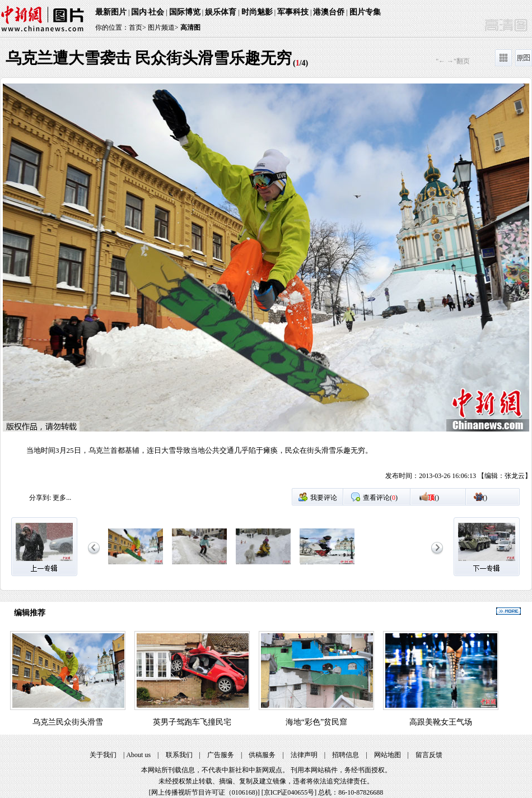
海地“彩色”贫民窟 (316, 722)
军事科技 (293, 12)
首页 (136, 27)
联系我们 (179, 755)
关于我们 (103, 755)
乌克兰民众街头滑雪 (68, 722)
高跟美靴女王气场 (441, 722)
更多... (62, 498)
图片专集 (365, 12)
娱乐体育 (221, 12)
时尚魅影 (257, 12)
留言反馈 (429, 755)
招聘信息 (346, 755)
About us (138, 755)
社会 (156, 12)
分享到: (40, 498)
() (433, 498)
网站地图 (388, 755)
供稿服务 (262, 755)
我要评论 (324, 498)
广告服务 (221, 755)
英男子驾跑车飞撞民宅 (192, 722)
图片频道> (163, 27)
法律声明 (304, 755)
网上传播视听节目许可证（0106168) (204, 792)
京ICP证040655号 (289, 792)
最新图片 (111, 12)
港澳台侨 (329, 12)
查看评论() (380, 498)
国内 (139, 12)
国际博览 (185, 12)
